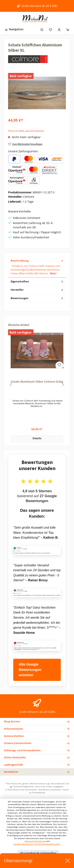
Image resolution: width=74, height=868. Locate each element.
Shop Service (12, 721)
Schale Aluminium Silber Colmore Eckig (37, 382)
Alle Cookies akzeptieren (51, 862)
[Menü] (14, 29)
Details (37, 438)
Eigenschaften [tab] (37, 282)
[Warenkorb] (68, 29)
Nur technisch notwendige (38, 853)
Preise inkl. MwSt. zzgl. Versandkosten (26, 131)
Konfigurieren (18, 862)
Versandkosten (58, 783)
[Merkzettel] (51, 29)
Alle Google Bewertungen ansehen (30, 670)
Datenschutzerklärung (35, 841)
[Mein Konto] (59, 29)
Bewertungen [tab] (37, 298)
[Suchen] (42, 29)
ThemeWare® (38, 793)
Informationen (14, 729)
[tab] (37, 267)
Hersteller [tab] (37, 290)
